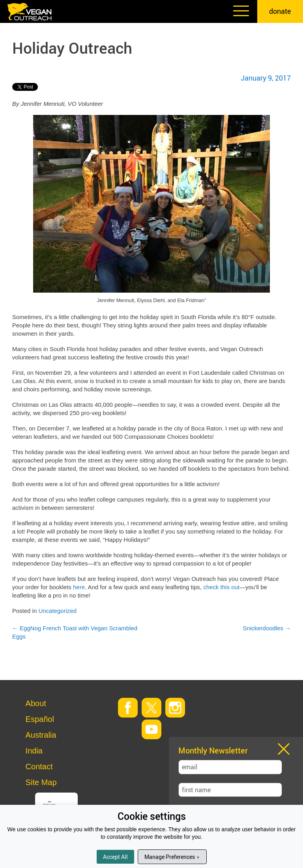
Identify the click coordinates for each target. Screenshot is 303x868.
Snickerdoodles (267, 628)
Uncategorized (57, 611)
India (34, 751)
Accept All (115, 857)
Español (40, 719)
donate (280, 11)
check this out (221, 587)
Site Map (41, 782)
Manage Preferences (172, 857)
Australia (41, 735)
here (79, 587)
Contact (39, 767)
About (36, 703)
